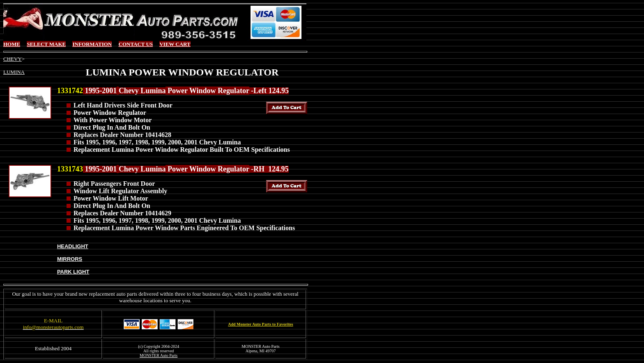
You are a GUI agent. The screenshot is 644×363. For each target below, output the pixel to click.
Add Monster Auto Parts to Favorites (260, 324)
